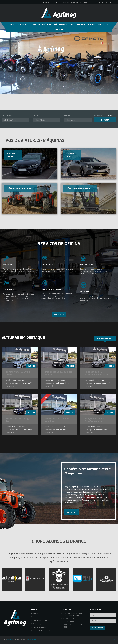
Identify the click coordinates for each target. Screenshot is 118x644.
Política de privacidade (41, 624)
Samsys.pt (32, 640)
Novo (10, 157)
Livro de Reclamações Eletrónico (44, 631)
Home (12, 24)
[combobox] (16, 120)
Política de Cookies (39, 627)
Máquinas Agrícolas (42, 24)
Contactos (103, 24)
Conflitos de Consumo (41, 620)
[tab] (105, 338)
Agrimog (81, 24)
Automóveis (24, 24)
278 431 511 (49, 2)
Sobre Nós (37, 613)
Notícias (109, 2)
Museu (100, 2)
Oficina (91, 24)
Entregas (59, 30)
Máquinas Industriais (64, 24)
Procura (105, 120)
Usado (69, 157)
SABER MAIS (59, 314)
